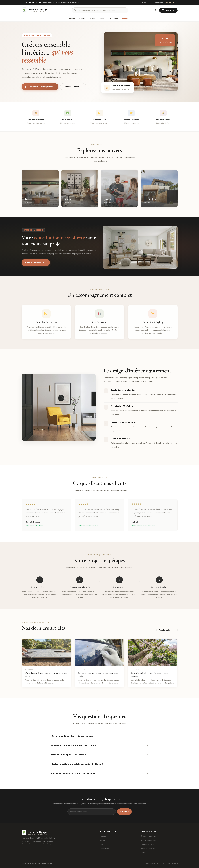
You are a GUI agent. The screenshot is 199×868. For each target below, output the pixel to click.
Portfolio (126, 18)
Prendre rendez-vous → (36, 262)
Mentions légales (148, 848)
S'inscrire (124, 812)
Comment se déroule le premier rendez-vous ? (73, 736)
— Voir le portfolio (170, 3)
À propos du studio (149, 836)
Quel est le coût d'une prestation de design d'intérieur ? (77, 764)
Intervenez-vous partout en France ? (69, 755)
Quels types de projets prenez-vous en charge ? (74, 745)
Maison (92, 18)
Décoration (113, 18)
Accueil (72, 18)
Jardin (102, 18)
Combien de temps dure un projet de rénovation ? (74, 773)
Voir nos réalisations (74, 87)
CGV (143, 852)
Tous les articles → (167, 630)
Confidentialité (172, 863)
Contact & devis (147, 844)
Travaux (82, 18)
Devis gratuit (168, 10)
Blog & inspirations (148, 840)
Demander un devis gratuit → (40, 87)
